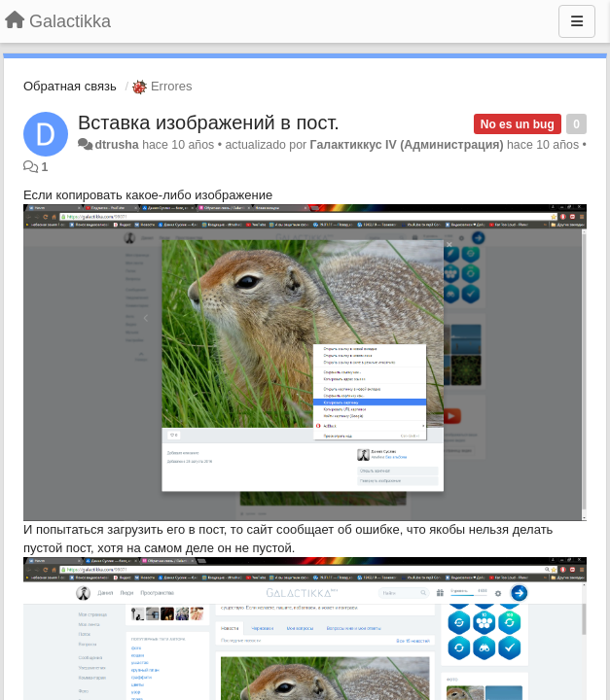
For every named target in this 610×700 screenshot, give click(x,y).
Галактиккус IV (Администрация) (407, 145)
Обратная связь (70, 86)
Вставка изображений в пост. (209, 122)
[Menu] (577, 21)
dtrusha (116, 145)
